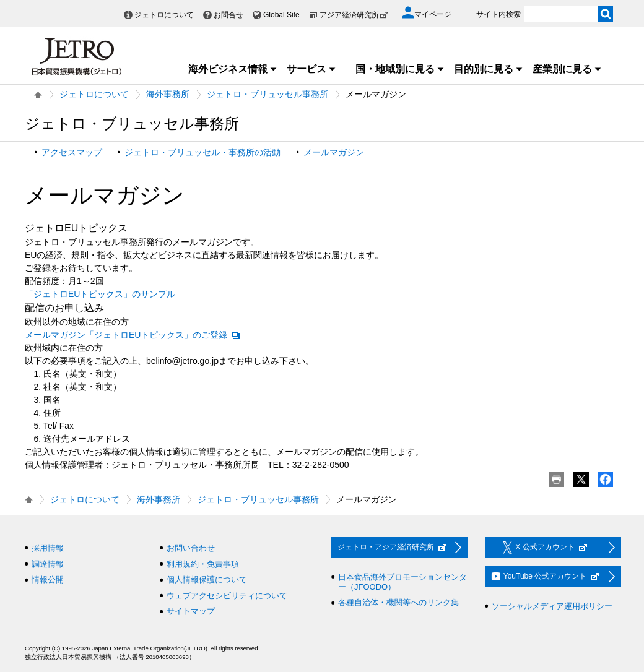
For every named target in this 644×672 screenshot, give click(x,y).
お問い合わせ (191, 548)
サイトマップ (191, 611)
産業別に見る (567, 69)
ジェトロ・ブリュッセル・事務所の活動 (202, 152)
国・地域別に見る (400, 69)
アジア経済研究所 (354, 15)
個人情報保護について (207, 579)
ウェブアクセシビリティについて (227, 596)
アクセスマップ (72, 152)
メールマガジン (334, 152)
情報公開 (48, 579)
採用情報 (48, 548)
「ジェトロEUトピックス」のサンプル (100, 294)
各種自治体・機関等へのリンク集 (398, 602)
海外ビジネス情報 (233, 69)
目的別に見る (489, 69)
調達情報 (48, 564)
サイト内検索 (498, 14)
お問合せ (228, 15)
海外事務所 (168, 94)
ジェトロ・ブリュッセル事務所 (268, 94)
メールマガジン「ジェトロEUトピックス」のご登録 (133, 335)
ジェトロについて (164, 15)
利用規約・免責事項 (203, 564)
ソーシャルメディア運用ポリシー (552, 606)
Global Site (281, 15)
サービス (311, 69)
